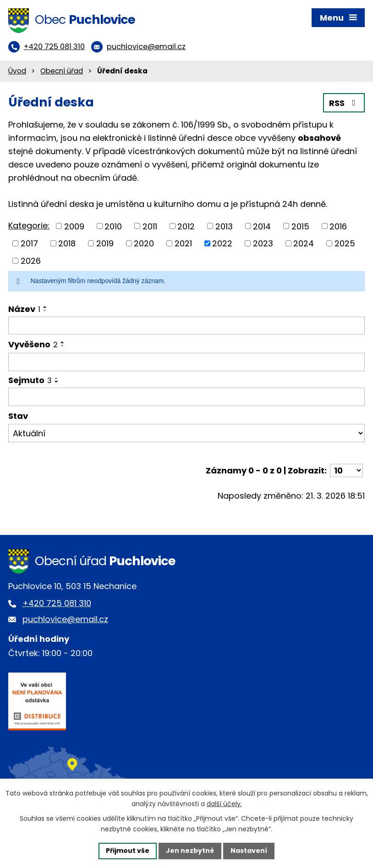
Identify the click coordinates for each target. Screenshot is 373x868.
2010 (113, 226)
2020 (144, 243)
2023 (263, 243)
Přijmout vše (128, 851)
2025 (345, 243)
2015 (300, 226)
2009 (74, 226)
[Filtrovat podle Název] (186, 326)
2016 (338, 226)
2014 (262, 226)
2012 (186, 226)
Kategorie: (29, 225)
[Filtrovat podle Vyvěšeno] (186, 362)
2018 (67, 243)
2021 (183, 243)
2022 (222, 243)
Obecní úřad (62, 71)
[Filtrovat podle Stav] (186, 433)
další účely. (224, 804)
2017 (29, 243)
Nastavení (249, 851)
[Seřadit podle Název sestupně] (45, 311)
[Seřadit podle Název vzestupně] (45, 307)
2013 (224, 226)
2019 (105, 243)
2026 (31, 261)
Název (24, 309)
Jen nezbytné (190, 851)
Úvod (17, 71)
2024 (304, 243)
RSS (344, 103)
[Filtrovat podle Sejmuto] (186, 397)
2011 (150, 226)
